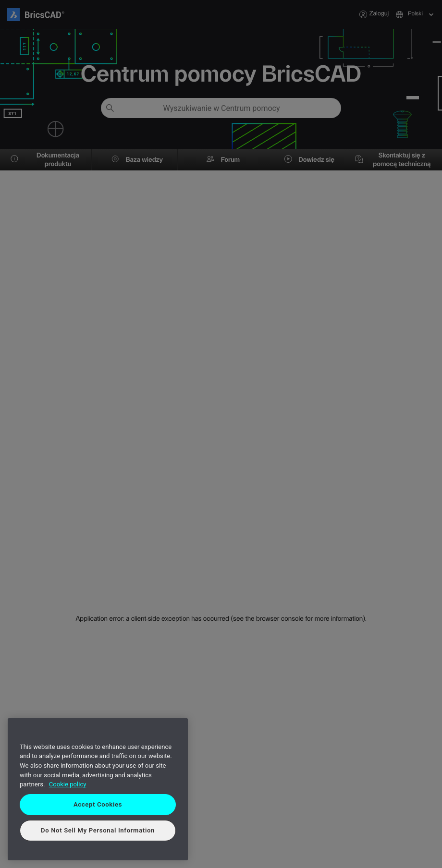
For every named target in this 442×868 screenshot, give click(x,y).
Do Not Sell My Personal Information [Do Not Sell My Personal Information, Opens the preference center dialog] (98, 830)
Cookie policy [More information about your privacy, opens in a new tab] (68, 784)
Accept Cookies (98, 804)
